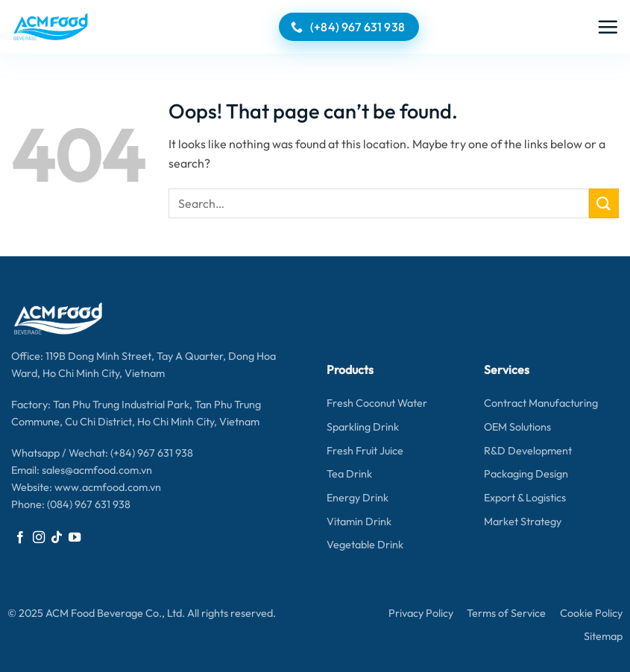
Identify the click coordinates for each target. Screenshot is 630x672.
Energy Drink (357, 498)
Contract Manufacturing (541, 403)
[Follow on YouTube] (75, 538)
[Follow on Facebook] (20, 538)
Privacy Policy (421, 613)
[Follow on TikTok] (57, 538)
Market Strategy (523, 522)
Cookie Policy (591, 613)
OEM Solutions (517, 427)
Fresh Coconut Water (377, 403)
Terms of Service (506, 613)
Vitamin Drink (359, 522)
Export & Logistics (525, 498)
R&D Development (528, 451)
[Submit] (604, 203)
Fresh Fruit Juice (365, 451)
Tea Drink (349, 474)
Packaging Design (526, 474)
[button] (608, 27)
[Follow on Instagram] (39, 538)
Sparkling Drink (363, 427)
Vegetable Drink (365, 545)
